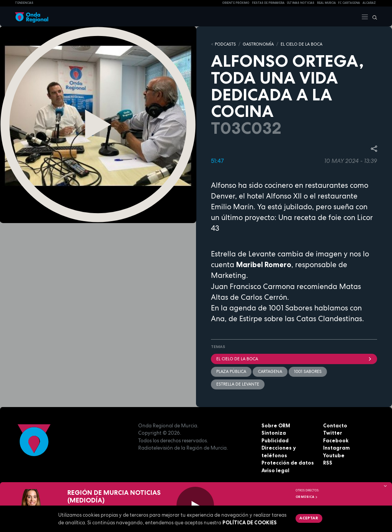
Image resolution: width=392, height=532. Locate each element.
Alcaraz (369, 3)
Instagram (336, 448)
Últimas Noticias (301, 3)
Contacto (335, 425)
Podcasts (225, 44)
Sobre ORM (276, 425)
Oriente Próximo (236, 3)
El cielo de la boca (294, 359)
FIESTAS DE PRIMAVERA (268, 3)
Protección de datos (288, 463)
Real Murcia (326, 3)
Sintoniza (274, 433)
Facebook (336, 440)
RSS (328, 463)
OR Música (307, 497)
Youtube (334, 455)
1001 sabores (308, 371)
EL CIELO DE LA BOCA (301, 44)
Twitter (333, 433)
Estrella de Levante (238, 384)
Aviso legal (275, 470)
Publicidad (275, 440)
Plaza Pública (231, 371)
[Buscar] (373, 16)
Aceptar (309, 518)
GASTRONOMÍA (258, 44)
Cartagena (270, 371)
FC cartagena (349, 3)
